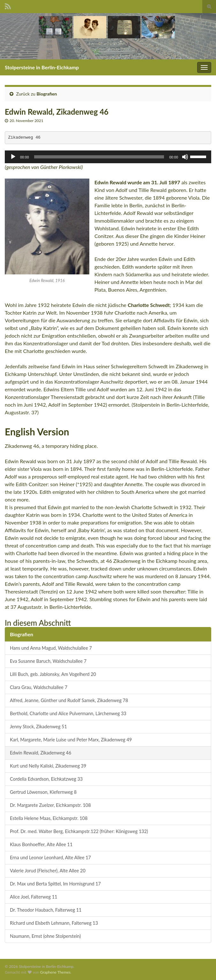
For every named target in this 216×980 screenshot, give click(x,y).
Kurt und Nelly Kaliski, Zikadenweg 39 (48, 766)
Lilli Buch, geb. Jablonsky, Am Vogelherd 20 (53, 674)
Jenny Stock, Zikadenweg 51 (38, 727)
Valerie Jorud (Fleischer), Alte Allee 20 (48, 871)
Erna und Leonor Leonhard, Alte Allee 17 (50, 857)
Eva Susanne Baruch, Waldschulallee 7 (48, 661)
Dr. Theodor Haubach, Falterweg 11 (46, 910)
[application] (108, 157)
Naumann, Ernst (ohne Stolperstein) (45, 936)
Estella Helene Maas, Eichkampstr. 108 (49, 818)
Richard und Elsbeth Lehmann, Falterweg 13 (54, 923)
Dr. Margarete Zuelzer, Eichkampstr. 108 (50, 805)
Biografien (47, 94)
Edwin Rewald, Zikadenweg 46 (41, 753)
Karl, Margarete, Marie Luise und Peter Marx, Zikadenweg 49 (71, 740)
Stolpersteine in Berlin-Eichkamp (42, 67)
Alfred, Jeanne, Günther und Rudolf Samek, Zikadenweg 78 (69, 700)
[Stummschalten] (185, 157)
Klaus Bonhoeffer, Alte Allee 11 (41, 844)
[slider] (99, 157)
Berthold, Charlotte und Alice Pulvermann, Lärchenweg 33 (68, 713)
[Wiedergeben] (13, 157)
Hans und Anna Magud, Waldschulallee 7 (51, 648)
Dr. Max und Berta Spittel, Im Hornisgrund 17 (55, 884)
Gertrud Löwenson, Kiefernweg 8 (43, 792)
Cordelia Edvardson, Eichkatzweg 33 (46, 779)
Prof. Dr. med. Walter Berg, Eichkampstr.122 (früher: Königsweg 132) (79, 831)
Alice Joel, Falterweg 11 (34, 897)
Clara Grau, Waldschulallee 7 (39, 687)
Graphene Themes (55, 972)
